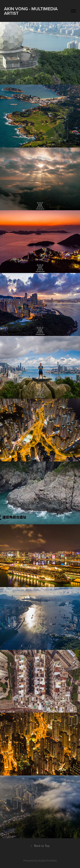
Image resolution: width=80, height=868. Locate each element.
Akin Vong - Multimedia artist (31, 11)
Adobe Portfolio (47, 861)
